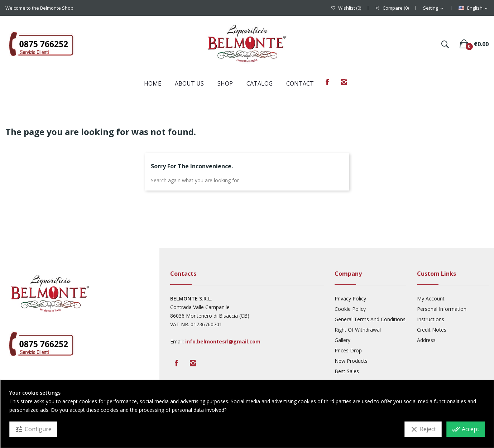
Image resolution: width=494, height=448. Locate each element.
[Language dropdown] (474, 8)
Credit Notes (432, 330)
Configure (33, 429)
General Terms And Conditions (370, 319)
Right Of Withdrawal (358, 330)
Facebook (327, 82)
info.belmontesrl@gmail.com (223, 341)
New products (351, 361)
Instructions (431, 319)
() (346, 8)
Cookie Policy (350, 309)
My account (431, 298)
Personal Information (442, 309)
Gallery (342, 340)
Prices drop (348, 350)
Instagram (344, 82)
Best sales (347, 371)
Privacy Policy (350, 298)
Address (426, 340)
